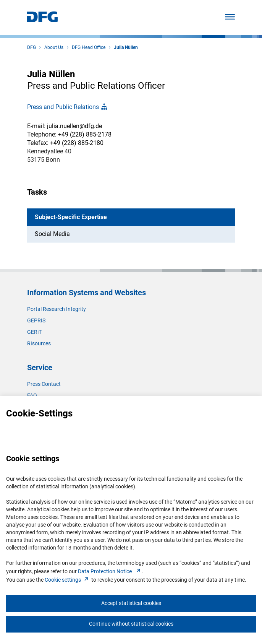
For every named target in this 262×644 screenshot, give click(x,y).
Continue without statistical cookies (131, 624)
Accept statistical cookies (131, 603)
